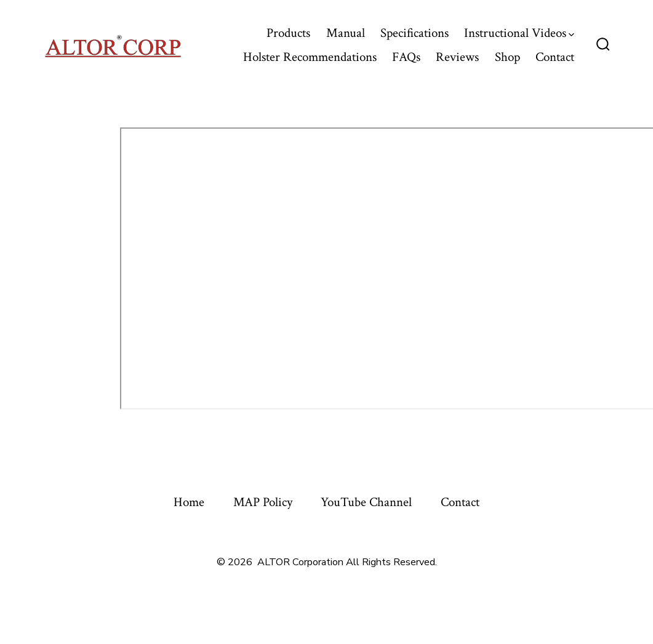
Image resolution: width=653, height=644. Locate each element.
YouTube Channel (366, 502)
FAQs (406, 57)
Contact (555, 57)
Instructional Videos (519, 33)
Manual (346, 33)
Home (189, 502)
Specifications (415, 33)
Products (288, 33)
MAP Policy (263, 502)
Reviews (457, 57)
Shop (507, 57)
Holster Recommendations (310, 57)
